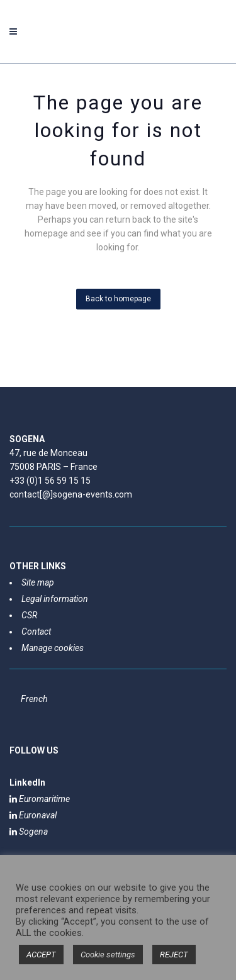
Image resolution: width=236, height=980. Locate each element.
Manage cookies (53, 648)
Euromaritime (40, 799)
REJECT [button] (174, 955)
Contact (36, 632)
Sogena (29, 832)
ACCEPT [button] (41, 955)
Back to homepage (118, 299)
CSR (29, 615)
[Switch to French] (34, 699)
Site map (38, 582)
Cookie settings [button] (108, 955)
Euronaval (33, 815)
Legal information (55, 599)
